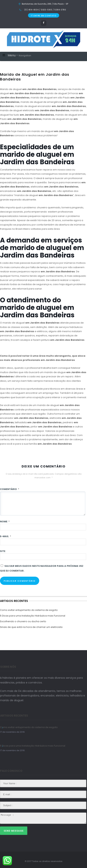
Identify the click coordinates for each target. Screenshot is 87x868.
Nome (5, 522)
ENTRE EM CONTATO (43, 16)
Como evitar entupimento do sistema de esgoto (29, 610)
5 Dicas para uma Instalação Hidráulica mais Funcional (33, 616)
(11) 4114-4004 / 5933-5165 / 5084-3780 (45, 10)
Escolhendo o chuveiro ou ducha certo (23, 621)
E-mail (5, 536)
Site (3, 551)
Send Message (14, 831)
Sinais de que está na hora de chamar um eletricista (31, 627)
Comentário (10, 489)
